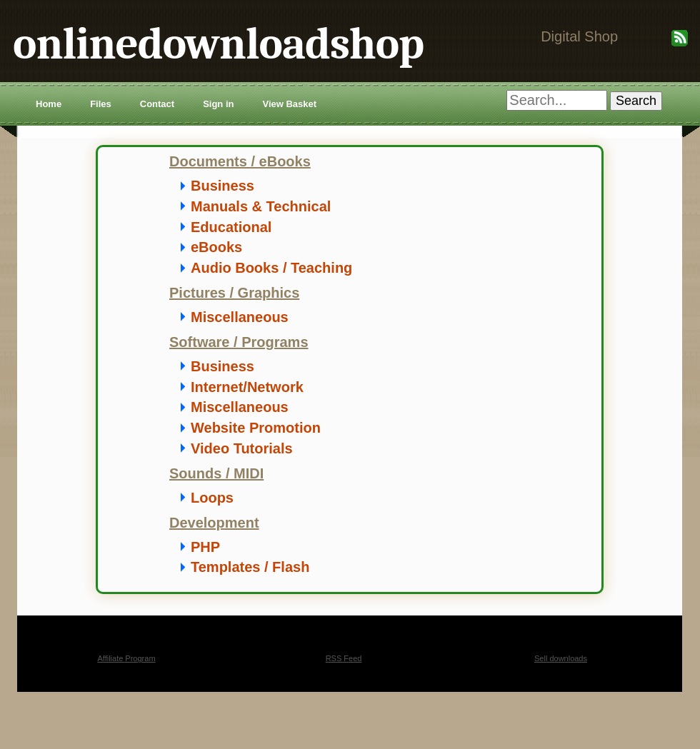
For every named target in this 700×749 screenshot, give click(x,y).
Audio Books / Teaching (271, 268)
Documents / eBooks (240, 161)
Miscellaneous (240, 317)
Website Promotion (256, 428)
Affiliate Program (126, 658)
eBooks (216, 247)
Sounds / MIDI (216, 473)
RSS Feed (344, 658)
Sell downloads (561, 658)
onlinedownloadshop (218, 44)
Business (222, 186)
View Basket (289, 104)
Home (49, 104)
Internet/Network (247, 387)
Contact (157, 104)
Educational (231, 227)
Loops (212, 498)
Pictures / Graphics (234, 293)
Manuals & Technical (261, 206)
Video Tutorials (242, 448)
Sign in (218, 104)
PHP (205, 547)
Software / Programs (239, 342)
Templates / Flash (250, 567)
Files (101, 104)
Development (214, 523)
